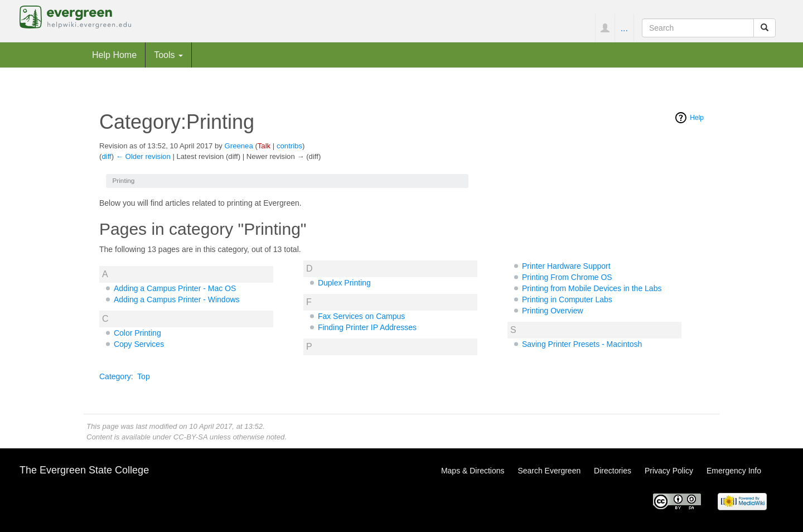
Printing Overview (553, 311)
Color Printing (137, 333)
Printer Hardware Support (566, 266)
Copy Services (139, 344)
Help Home (114, 55)
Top (144, 376)
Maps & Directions (473, 471)
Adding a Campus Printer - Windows (177, 299)
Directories (613, 471)
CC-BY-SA (190, 437)
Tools (168, 55)
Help (697, 118)
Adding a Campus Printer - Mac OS (175, 288)
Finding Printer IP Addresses (367, 327)
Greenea (239, 146)
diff (106, 156)
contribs (289, 146)
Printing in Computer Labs (567, 299)
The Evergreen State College (84, 470)
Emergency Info (734, 471)
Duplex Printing (344, 283)
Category (115, 376)
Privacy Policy (669, 471)
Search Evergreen (549, 471)
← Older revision (143, 156)
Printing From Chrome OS (567, 277)
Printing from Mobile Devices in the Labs (592, 288)
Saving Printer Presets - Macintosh (582, 344)
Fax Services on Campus (361, 316)
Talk (264, 146)
